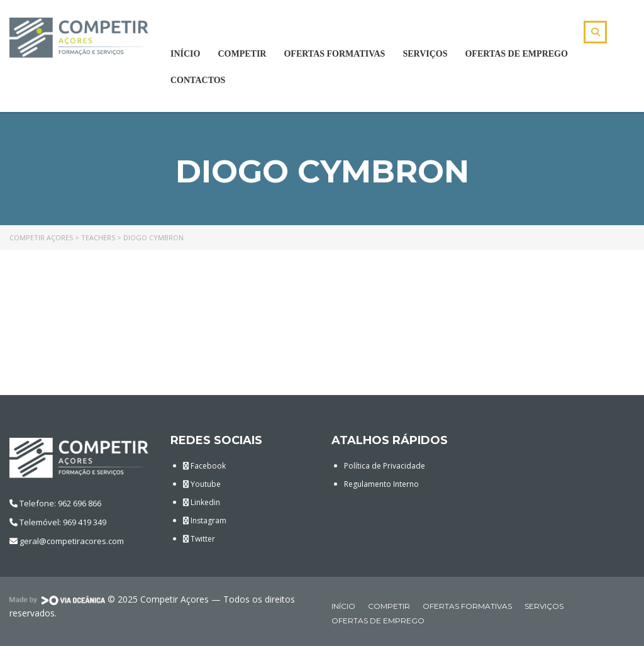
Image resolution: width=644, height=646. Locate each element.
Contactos (198, 80)
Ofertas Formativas (334, 54)
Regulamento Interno (381, 484)
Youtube (202, 484)
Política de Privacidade (385, 466)
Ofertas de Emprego (516, 54)
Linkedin (202, 502)
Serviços (425, 54)
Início (185, 54)
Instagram (205, 521)
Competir (242, 54)
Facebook (204, 466)
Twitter (199, 539)
